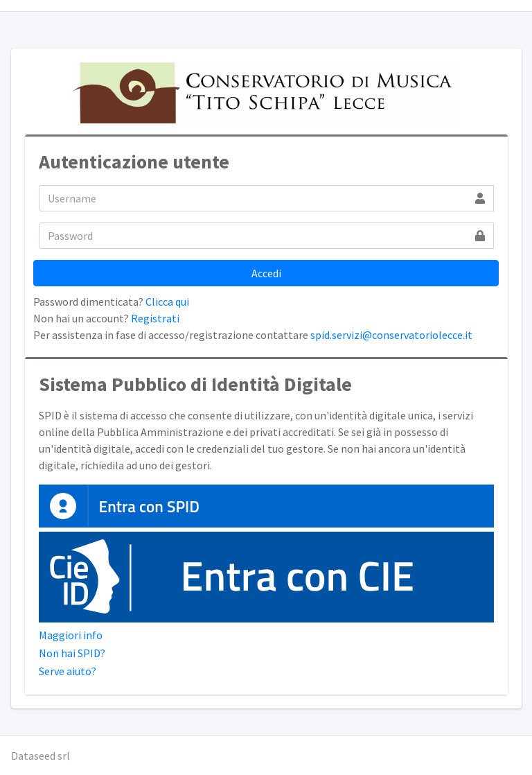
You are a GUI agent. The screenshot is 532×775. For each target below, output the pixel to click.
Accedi (266, 273)
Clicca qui (167, 302)
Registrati (155, 318)
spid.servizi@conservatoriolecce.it (391, 335)
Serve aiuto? (68, 671)
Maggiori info (71, 635)
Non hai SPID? (72, 653)
